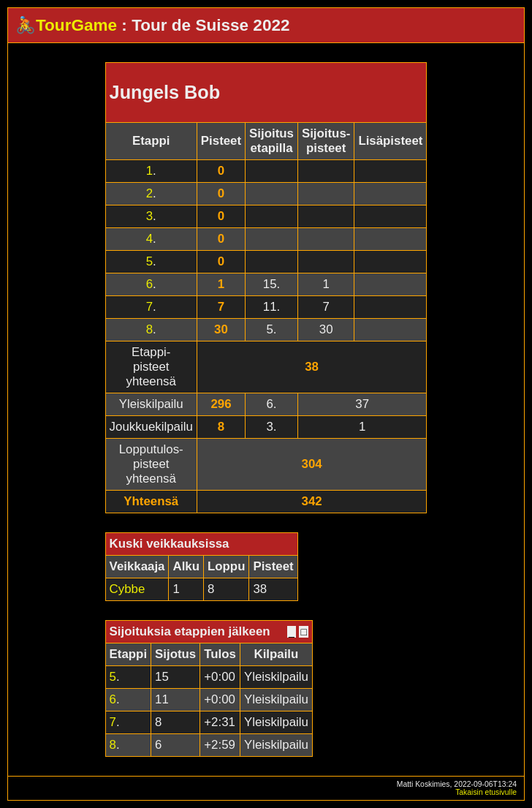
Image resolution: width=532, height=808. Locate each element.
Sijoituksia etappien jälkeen (190, 631)
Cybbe (128, 589)
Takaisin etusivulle (486, 792)
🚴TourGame (66, 25)
